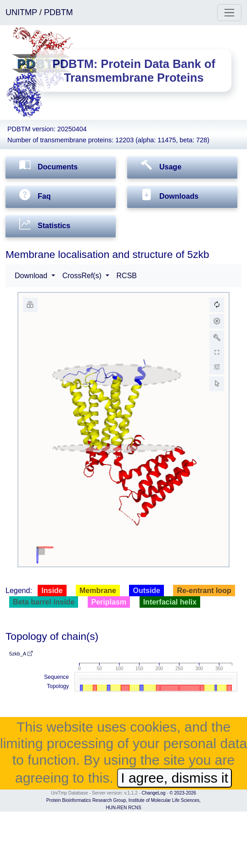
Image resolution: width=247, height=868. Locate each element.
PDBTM (59, 12)
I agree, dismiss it (174, 778)
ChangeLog (154, 793)
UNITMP (22, 12)
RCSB (127, 276)
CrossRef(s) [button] (83, 276)
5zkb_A (21, 654)
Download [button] (32, 276)
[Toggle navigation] (229, 13)
